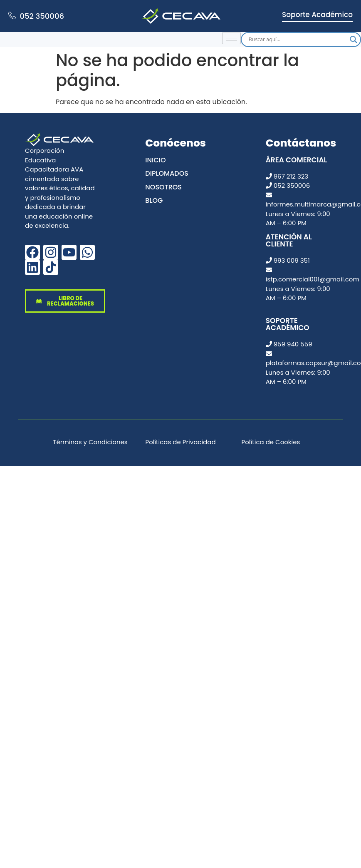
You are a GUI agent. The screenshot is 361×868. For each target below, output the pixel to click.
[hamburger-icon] (231, 38)
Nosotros (163, 187)
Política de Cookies (271, 442)
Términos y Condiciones (90, 442)
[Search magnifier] (354, 40)
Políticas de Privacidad (180, 442)
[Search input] (297, 40)
